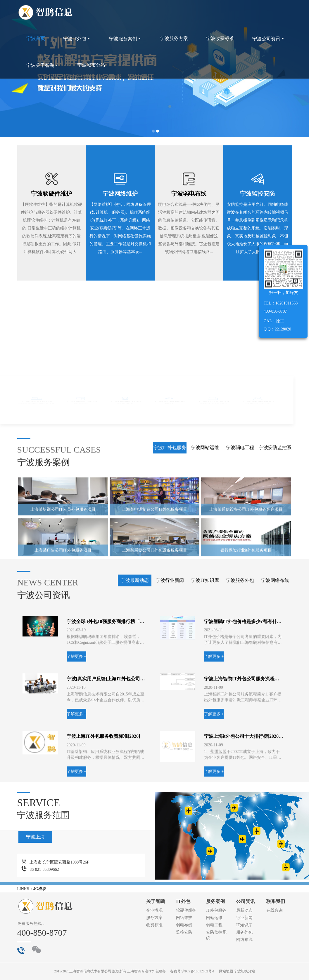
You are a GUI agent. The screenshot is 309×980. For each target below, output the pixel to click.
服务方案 (154, 918)
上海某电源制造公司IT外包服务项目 (154, 729)
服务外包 (244, 932)
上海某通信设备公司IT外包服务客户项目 (246, 729)
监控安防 (184, 932)
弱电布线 (184, 925)
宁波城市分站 (91, 65)
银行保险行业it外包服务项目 (246, 770)
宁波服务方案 (174, 38)
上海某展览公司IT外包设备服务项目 (154, 770)
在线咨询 (275, 910)
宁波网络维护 (120, 194)
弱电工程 (214, 925)
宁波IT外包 (77, 39)
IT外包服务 (216, 910)
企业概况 (154, 910)
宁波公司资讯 (269, 39)
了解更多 (173, 591)
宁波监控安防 (258, 194)
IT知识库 (244, 925)
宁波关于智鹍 (43, 65)
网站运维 (214, 918)
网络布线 (244, 940)
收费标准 (154, 925)
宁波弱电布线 (189, 194)
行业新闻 (244, 918)
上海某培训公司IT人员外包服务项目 (63, 729)
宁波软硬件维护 (51, 194)
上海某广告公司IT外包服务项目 (63, 770)
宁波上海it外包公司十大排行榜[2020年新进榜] (251, 956)
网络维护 (184, 918)
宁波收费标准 (220, 38)
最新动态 (244, 910)
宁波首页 (36, 38)
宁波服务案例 (125, 39)
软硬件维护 (186, 910)
